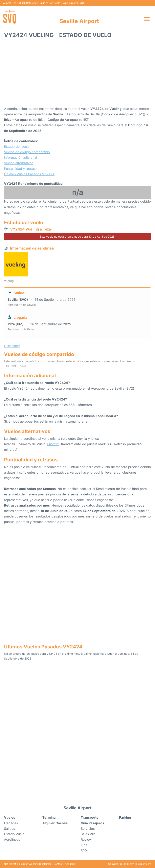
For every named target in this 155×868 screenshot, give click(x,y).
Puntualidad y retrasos (21, 169)
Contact (58, 864)
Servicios (88, 829)
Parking (125, 817)
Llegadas (11, 823)
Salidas (9, 829)
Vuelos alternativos (19, 163)
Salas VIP (88, 834)
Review (86, 839)
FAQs (85, 851)
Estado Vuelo (14, 834)
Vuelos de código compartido (27, 152)
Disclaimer (45, 864)
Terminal (49, 817)
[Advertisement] (77, 74)
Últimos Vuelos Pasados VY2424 (29, 174)
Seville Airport (79, 21)
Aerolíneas (12, 839)
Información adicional (20, 157)
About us (70, 864)
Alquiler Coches (55, 823)
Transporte (90, 817)
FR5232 (53, 444)
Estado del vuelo (17, 147)
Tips (84, 845)
